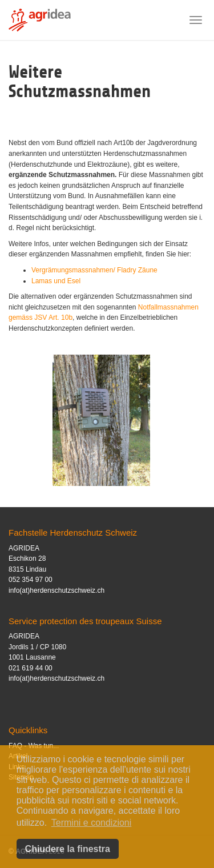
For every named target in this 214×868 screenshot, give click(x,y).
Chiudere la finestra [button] (68, 849)
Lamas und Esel (56, 281)
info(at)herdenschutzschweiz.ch (56, 590)
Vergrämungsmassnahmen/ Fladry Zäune (94, 270)
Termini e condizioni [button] (92, 823)
